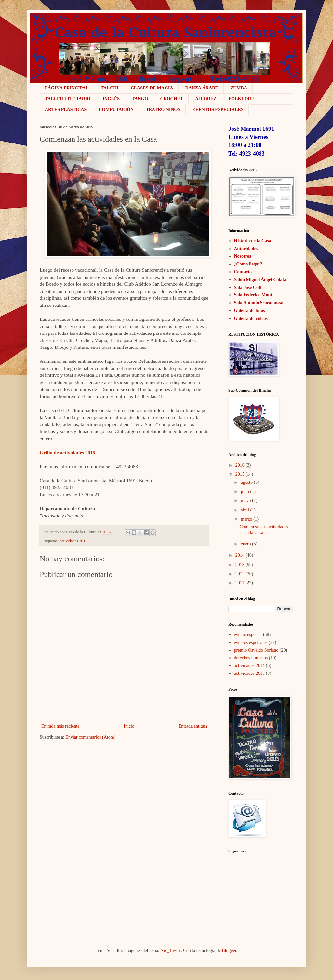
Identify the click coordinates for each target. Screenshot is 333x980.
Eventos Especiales (218, 109)
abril (245, 510)
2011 (240, 583)
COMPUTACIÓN (116, 109)
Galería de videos (251, 318)
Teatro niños (163, 109)
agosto (247, 482)
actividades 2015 (74, 541)
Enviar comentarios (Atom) (90, 737)
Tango (140, 99)
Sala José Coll (248, 287)
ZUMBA (239, 88)
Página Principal (67, 88)
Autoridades (246, 249)
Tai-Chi (110, 88)
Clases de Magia (152, 88)
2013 (240, 565)
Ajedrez (206, 99)
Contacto (243, 272)
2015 (240, 474)
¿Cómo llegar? (248, 264)
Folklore (241, 99)
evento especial (248, 635)
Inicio (129, 726)
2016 (240, 465)
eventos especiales (251, 642)
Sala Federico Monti (254, 295)
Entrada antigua (193, 726)
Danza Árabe (202, 88)
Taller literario (68, 99)
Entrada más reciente (60, 726)
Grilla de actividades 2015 (67, 452)
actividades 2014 (249, 666)
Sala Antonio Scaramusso (259, 303)
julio (245, 491)
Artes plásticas (66, 109)
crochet (172, 99)
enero (246, 544)
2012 (240, 574)
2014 (240, 555)
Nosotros (243, 256)
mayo (246, 501)
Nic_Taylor (171, 951)
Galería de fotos (250, 311)
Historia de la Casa (253, 241)
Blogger (229, 951)
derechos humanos (251, 658)
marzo (246, 519)
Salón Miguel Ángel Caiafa (260, 280)
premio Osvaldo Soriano (256, 650)
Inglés (111, 99)
